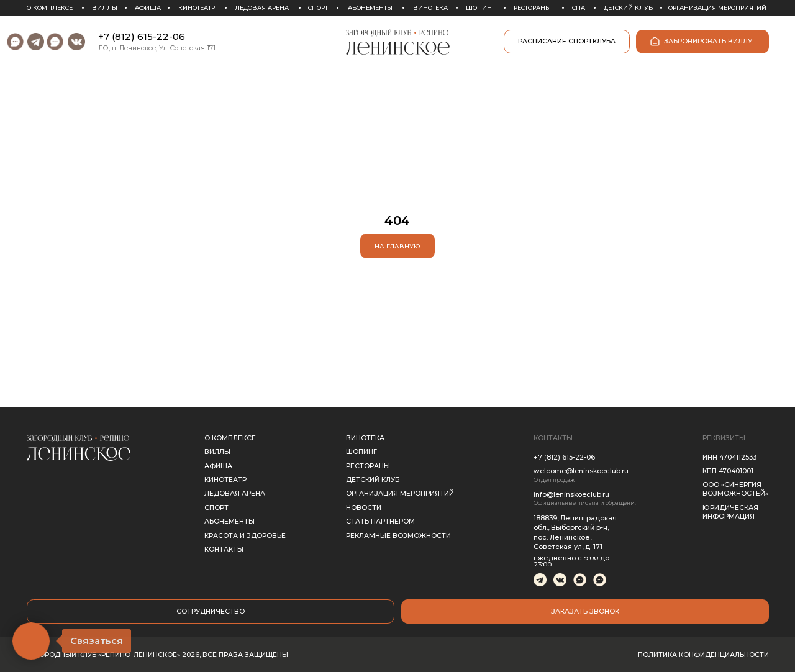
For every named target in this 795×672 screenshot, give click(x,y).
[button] (585, 611)
